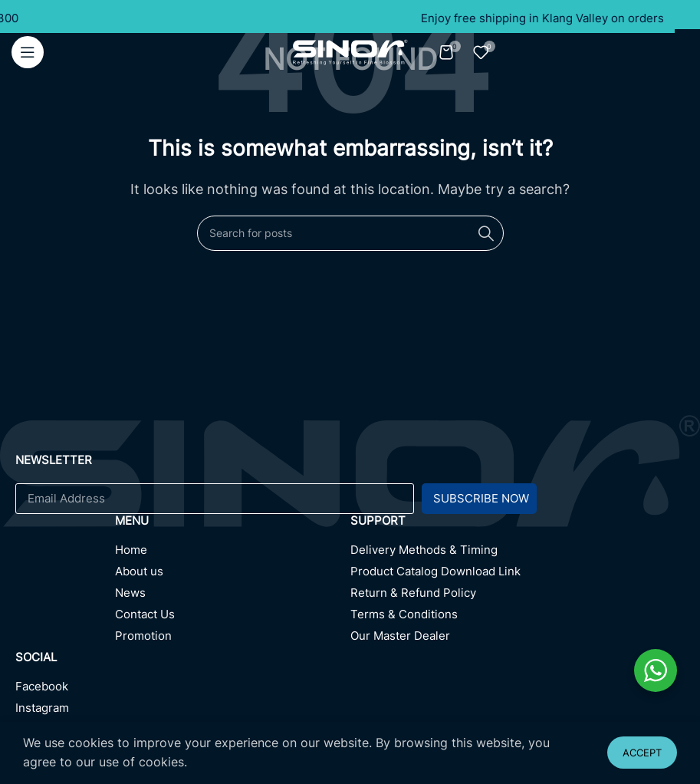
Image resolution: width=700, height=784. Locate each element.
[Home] (233, 554)
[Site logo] (350, 51)
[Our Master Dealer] (518, 640)
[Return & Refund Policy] (518, 597)
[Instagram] (183, 712)
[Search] (350, 233)
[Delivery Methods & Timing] (518, 554)
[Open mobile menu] (28, 52)
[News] (233, 597)
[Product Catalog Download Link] (518, 575)
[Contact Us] (233, 618)
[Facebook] (183, 690)
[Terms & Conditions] (518, 618)
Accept (642, 753)
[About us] (233, 575)
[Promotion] (233, 640)
